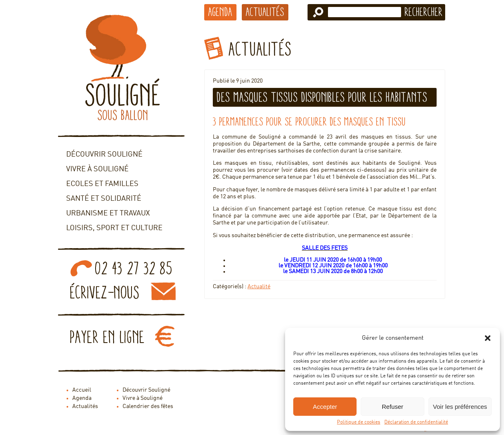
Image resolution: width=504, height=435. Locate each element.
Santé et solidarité (104, 199)
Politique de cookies (359, 422)
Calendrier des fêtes (148, 406)
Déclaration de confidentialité (416, 422)
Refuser (393, 407)
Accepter (325, 407)
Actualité (259, 287)
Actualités (265, 12)
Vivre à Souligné (97, 169)
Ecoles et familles (102, 184)
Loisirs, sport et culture (114, 228)
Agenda (220, 12)
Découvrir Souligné (104, 155)
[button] (488, 338)
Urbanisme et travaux (108, 213)
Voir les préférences (460, 407)
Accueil (82, 390)
